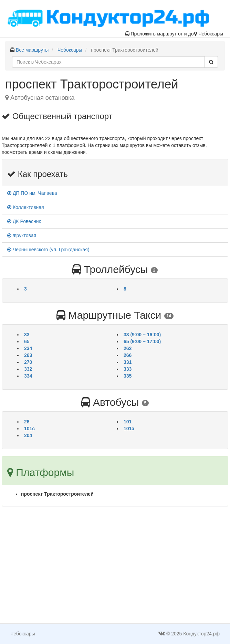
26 (27, 422)
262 (128, 348)
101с (29, 429)
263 (28, 355)
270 (28, 362)
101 (128, 422)
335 (128, 376)
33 (27, 335)
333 (128, 369)
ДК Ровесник (24, 221)
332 (28, 369)
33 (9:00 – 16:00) (142, 335)
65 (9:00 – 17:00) (142, 341)
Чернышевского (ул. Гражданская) (48, 250)
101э (129, 429)
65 (27, 341)
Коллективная (26, 207)
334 (28, 376)
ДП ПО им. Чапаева (32, 193)
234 (28, 348)
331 (128, 362)
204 (28, 435)
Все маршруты (32, 50)
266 (128, 355)
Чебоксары (70, 50)
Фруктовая (22, 235)
